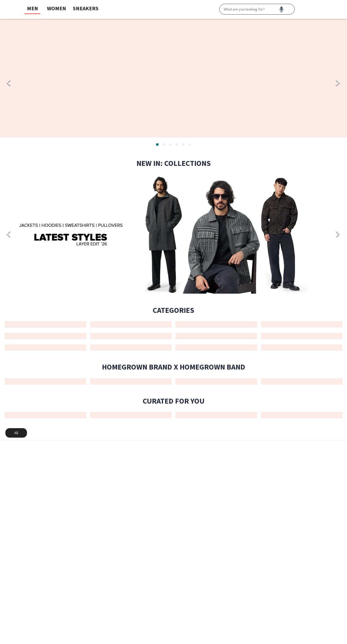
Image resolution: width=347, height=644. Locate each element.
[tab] (157, 145)
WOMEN (57, 8)
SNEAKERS (86, 8)
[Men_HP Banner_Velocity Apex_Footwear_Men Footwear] (174, 78)
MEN (33, 8)
